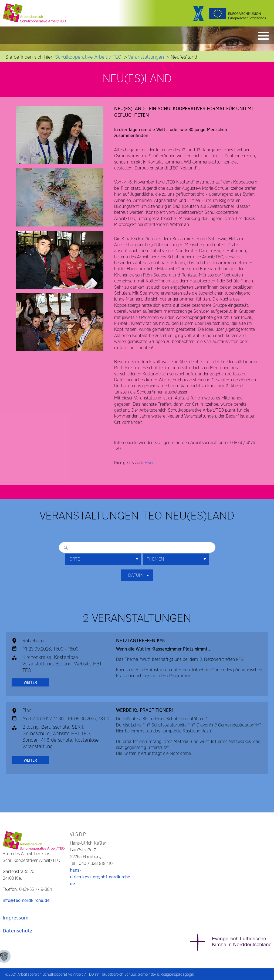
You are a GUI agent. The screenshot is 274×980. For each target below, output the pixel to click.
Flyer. (150, 463)
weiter (30, 682)
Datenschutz (17, 931)
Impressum (16, 918)
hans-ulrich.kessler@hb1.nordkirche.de (101, 877)
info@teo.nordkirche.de (26, 900)
